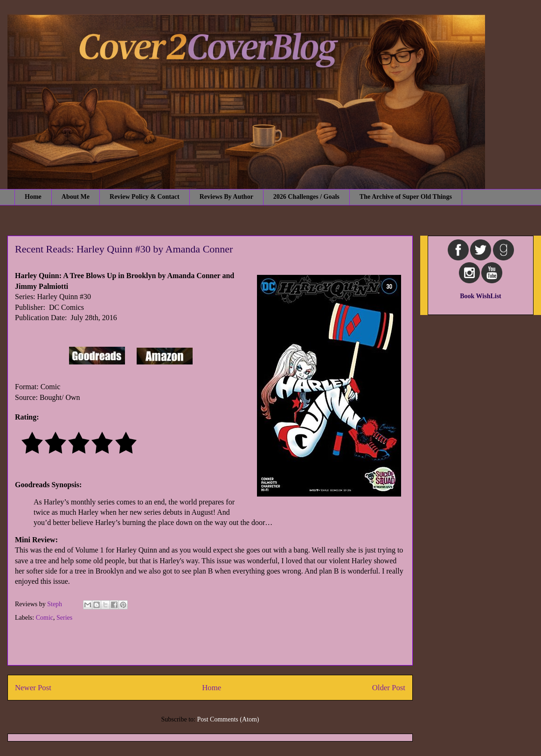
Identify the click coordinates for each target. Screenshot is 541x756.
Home (33, 197)
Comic (45, 618)
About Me (76, 197)
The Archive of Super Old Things (406, 197)
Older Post (389, 688)
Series (64, 618)
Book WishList (481, 296)
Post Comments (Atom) (228, 719)
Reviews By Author (226, 197)
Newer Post (33, 688)
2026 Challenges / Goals (306, 197)
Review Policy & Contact (145, 197)
